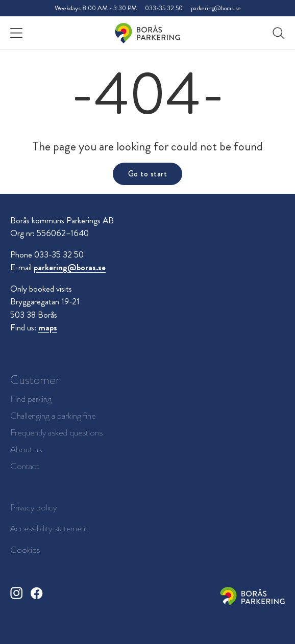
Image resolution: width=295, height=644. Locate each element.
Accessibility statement (49, 528)
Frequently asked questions (56, 433)
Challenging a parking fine (53, 416)
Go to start (147, 174)
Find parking (31, 399)
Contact (24, 466)
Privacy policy (33, 507)
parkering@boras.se (216, 8)
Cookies (25, 550)
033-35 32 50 (164, 8)
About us (26, 449)
